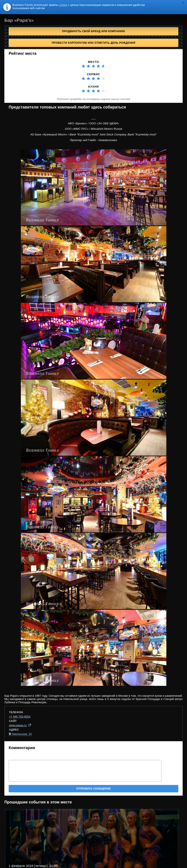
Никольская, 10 (22, 734)
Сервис (93, 74)
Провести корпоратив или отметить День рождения (93, 43)
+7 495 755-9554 (20, 717)
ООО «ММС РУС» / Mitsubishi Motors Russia (93, 129)
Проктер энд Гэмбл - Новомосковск (93, 140)
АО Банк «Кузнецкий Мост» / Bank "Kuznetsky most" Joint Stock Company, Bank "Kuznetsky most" (93, 134)
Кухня (93, 87)
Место (93, 62)
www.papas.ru (18, 725)
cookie (63, 5)
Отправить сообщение (93, 789)
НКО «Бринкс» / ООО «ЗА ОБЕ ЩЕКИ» (94, 123)
